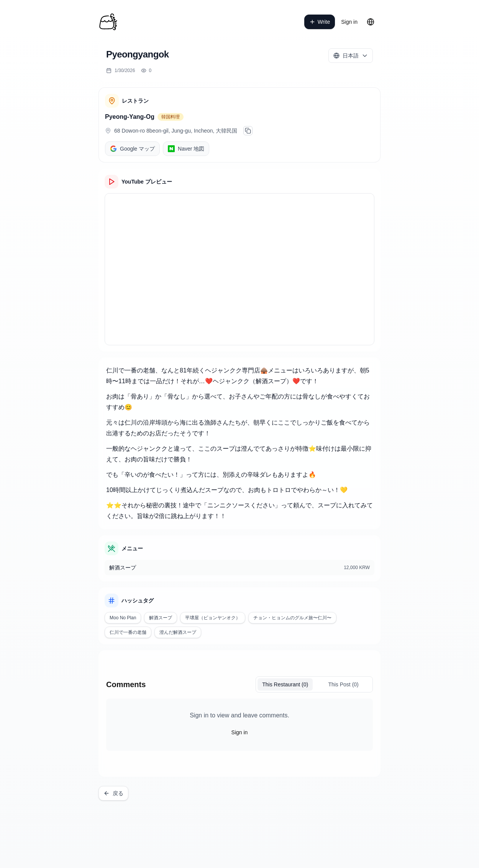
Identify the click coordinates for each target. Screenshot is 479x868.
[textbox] (239, 443)
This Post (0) (343, 684)
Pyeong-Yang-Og (130, 117)
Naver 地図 (186, 149)
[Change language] (371, 22)
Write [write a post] (320, 22)
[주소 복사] (248, 131)
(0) (285, 684)
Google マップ (132, 149)
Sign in (349, 22)
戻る (113, 793)
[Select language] (351, 56)
